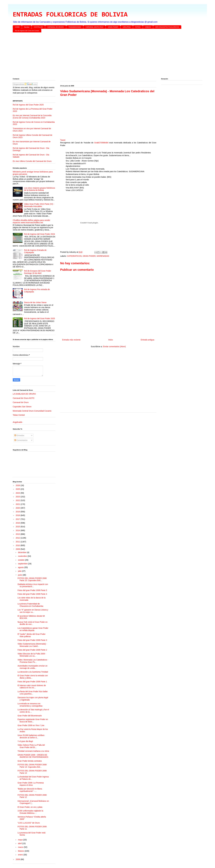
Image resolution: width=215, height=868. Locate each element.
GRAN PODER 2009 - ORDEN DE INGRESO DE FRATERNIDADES (33, 756)
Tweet (63, 140)
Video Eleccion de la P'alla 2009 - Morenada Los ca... (32, 655)
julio (20, 571)
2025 (18, 489)
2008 (18, 859)
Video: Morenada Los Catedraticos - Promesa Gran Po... (33, 661)
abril (20, 843)
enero (21, 855)
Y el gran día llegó (25, 741)
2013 (18, 534)
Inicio (111, 340)
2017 (18, 519)
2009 (18, 549)
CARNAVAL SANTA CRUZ (94, 27)
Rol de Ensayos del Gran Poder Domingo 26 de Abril (38, 272)
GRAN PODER (113, 27)
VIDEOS (148, 27)
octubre (21, 560)
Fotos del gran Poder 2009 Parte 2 (32, 650)
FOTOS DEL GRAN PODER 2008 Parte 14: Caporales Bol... (32, 766)
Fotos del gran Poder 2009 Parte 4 (32, 594)
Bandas (27, 27)
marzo (21, 847)
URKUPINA (127, 27)
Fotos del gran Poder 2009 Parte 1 (32, 682)
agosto (21, 567)
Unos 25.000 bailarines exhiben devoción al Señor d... (31, 736)
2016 (18, 523)
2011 (18, 542)
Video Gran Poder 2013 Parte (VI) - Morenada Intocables (39, 205)
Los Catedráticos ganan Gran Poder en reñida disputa (33, 629)
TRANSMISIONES (75, 27)
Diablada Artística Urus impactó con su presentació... (33, 585)
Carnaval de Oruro (21, 402)
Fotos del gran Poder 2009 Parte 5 (32, 590)
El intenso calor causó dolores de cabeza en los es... (32, 687)
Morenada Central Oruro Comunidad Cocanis (32, 411)
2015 (18, 527)
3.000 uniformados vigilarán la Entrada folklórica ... (30, 812)
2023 (18, 497)
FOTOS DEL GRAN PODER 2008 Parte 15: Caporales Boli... (32, 579)
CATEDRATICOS (74, 256)
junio (20, 575)
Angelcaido (17, 422)
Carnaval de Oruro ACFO (24, 398)
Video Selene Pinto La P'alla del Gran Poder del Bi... (31, 746)
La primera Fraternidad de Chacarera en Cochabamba (30, 605)
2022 (18, 500)
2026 (18, 485)
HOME (17, 27)
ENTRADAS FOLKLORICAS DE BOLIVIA (70, 15)
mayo (21, 840)
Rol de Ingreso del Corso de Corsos (27, 31)
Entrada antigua (147, 340)
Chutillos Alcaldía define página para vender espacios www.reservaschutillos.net (31, 221)
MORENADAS (103, 256)
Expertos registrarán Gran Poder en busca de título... (33, 720)
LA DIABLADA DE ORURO (24, 394)
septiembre (23, 564)
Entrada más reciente (71, 340)
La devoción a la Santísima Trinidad (33, 672)
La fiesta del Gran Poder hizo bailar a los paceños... (33, 693)
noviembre (23, 556)
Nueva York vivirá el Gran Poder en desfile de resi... (33, 623)
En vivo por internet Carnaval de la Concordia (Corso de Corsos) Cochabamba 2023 (32, 117)
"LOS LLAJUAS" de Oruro (29, 823)
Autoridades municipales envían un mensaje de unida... (32, 667)
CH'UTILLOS (38, 27)
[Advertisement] (95, 56)
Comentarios (21, 440)
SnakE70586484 (101, 143)
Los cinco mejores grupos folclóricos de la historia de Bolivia (40, 189)
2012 (18, 538)
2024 (18, 493)
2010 (18, 545)
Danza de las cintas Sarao (35, 302)
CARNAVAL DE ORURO (56, 27)
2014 (18, 530)
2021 (18, 504)
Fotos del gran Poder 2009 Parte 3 (32, 640)
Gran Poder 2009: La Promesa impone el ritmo (31, 784)
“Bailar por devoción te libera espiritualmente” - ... (30, 790)
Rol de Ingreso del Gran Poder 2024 (40, 234)
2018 (18, 515)
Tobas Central (19, 415)
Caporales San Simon (22, 407)
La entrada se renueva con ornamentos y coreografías (30, 705)
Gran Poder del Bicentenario (30, 716)
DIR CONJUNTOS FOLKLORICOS (167, 27)
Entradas (19, 435)
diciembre (22, 552)
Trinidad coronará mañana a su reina (33, 751)
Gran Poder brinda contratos (30, 761)
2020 (18, 508)
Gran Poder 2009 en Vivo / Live (31, 725)
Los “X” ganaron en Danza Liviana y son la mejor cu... (33, 611)
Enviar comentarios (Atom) (114, 346)
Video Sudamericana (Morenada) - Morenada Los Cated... (32, 645)
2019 (18, 512)
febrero (21, 851)
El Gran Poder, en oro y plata (30, 807)
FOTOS (138, 27)
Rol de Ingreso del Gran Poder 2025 (28, 105)
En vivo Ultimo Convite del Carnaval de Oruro (32, 161)
